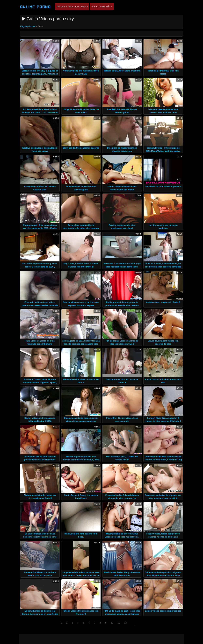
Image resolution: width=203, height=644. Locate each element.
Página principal (28, 26)
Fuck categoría (102, 7)
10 (112, 623)
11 (119, 623)
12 (125, 623)
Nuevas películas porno (72, 7)
